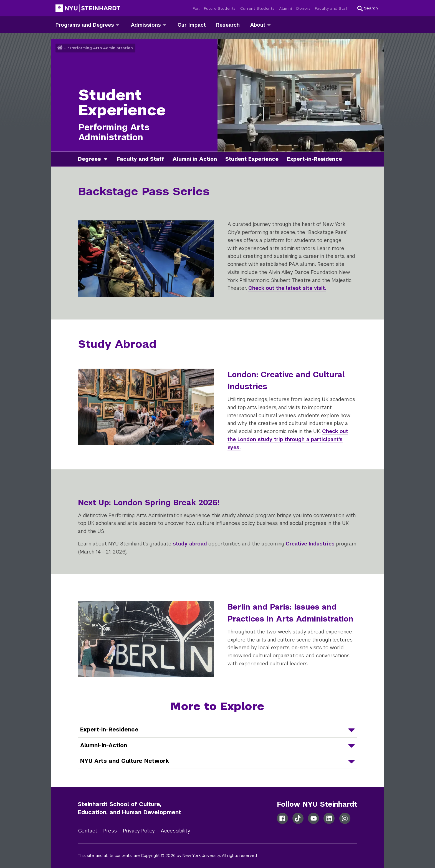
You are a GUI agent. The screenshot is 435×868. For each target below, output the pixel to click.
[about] (269, 25)
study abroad (190, 544)
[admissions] (164, 25)
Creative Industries (310, 544)
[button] (368, 8)
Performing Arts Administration (102, 48)
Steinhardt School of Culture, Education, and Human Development (130, 808)
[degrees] (108, 159)
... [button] (65, 48)
